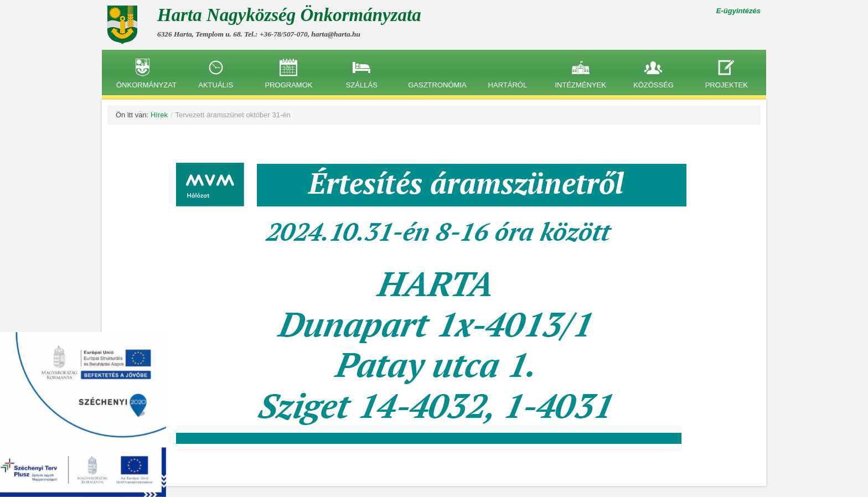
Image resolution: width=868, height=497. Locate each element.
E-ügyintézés (738, 11)
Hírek (159, 115)
